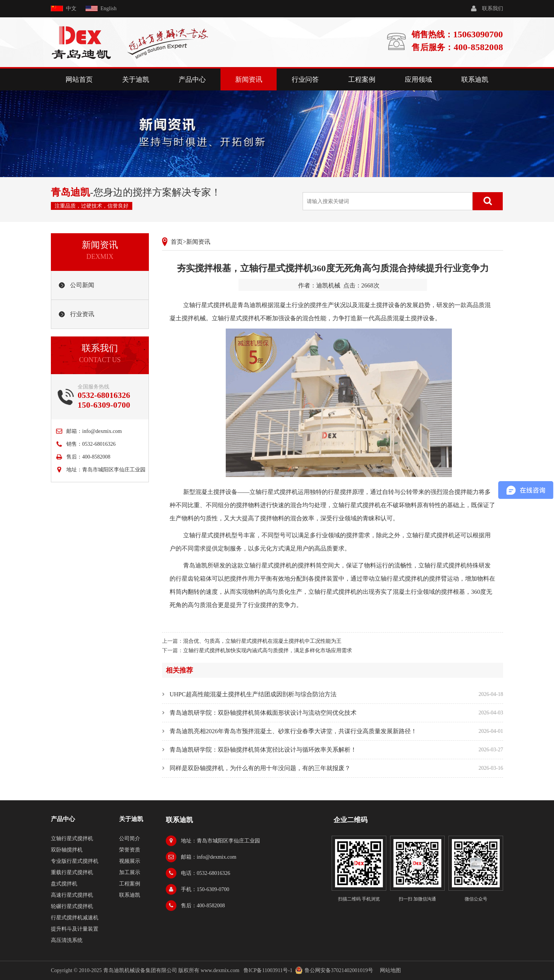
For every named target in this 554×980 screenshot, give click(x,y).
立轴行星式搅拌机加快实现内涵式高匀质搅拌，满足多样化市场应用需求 (268, 651)
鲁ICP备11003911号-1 (268, 970)
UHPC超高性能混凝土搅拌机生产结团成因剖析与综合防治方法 (253, 694)
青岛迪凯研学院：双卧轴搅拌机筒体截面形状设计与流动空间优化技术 (263, 713)
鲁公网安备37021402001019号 (339, 970)
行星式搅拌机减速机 (75, 918)
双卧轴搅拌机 (67, 850)
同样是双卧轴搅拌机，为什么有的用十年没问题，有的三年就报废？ (260, 768)
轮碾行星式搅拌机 (72, 906)
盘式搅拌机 (64, 884)
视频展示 (130, 861)
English (109, 8)
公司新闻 (82, 285)
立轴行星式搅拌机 (207, 305)
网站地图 (390, 970)
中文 (71, 8)
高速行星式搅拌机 (72, 895)
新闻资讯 (249, 80)
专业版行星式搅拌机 (75, 861)
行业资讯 (82, 314)
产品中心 (192, 80)
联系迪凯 (475, 80)
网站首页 (79, 80)
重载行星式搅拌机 (72, 872)
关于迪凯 (136, 80)
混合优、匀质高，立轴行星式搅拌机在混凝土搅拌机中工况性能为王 (262, 641)
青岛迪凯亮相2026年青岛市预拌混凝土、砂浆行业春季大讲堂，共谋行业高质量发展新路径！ (293, 731)
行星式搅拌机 (213, 535)
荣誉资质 (130, 850)
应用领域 (418, 80)
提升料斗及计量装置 (75, 929)
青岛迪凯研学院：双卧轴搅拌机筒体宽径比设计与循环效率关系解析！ (263, 750)
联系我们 (493, 8)
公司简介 (130, 839)
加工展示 (130, 872)
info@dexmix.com (102, 431)
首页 (177, 242)
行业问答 (305, 80)
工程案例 (362, 80)
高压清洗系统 (67, 940)
